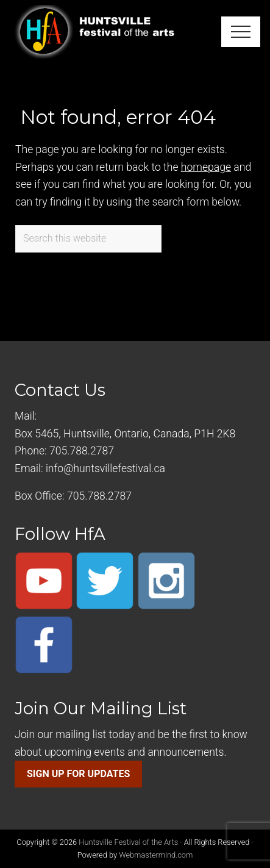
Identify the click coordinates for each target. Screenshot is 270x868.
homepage (206, 167)
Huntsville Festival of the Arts (128, 842)
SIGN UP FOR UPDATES (78, 774)
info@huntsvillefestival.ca (105, 468)
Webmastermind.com (156, 855)
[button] (241, 32)
